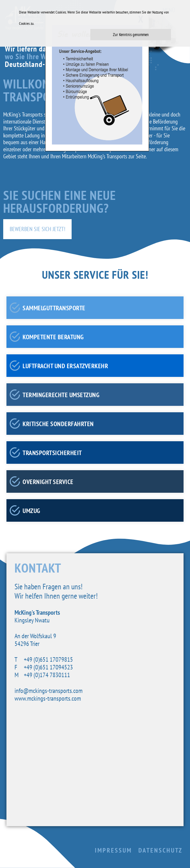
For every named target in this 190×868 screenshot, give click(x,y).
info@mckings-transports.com (49, 691)
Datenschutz (160, 850)
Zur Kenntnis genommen (131, 35)
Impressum (113, 850)
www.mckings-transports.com (48, 698)
